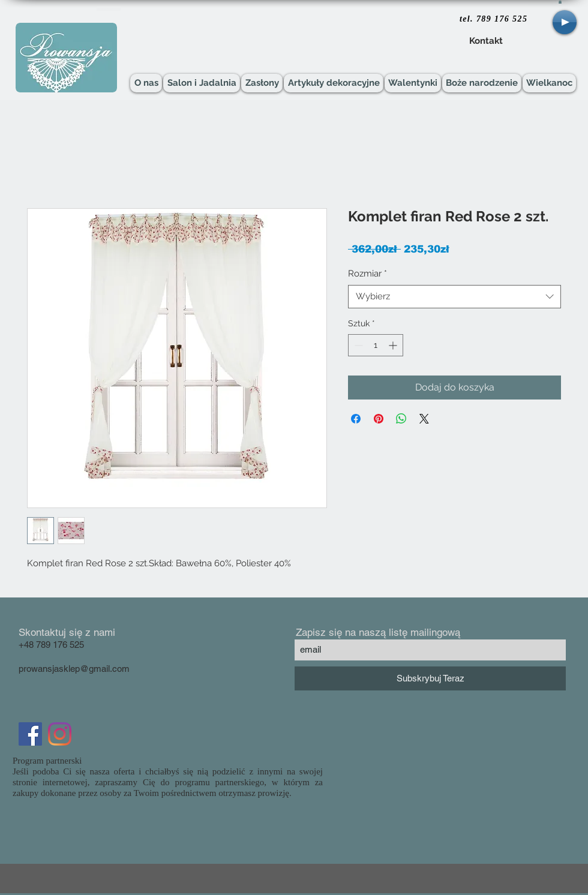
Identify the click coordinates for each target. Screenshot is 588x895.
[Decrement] (357, 345)
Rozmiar (367, 274)
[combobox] (454, 297)
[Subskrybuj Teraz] (430, 678)
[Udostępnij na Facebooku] (356, 419)
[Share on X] (424, 419)
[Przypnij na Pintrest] (379, 419)
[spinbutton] (376, 345)
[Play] (565, 22)
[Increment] (394, 345)
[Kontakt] (486, 41)
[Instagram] (60, 734)
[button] (560, 2)
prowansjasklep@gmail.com (74, 669)
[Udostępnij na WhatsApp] (401, 419)
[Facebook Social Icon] (30, 734)
